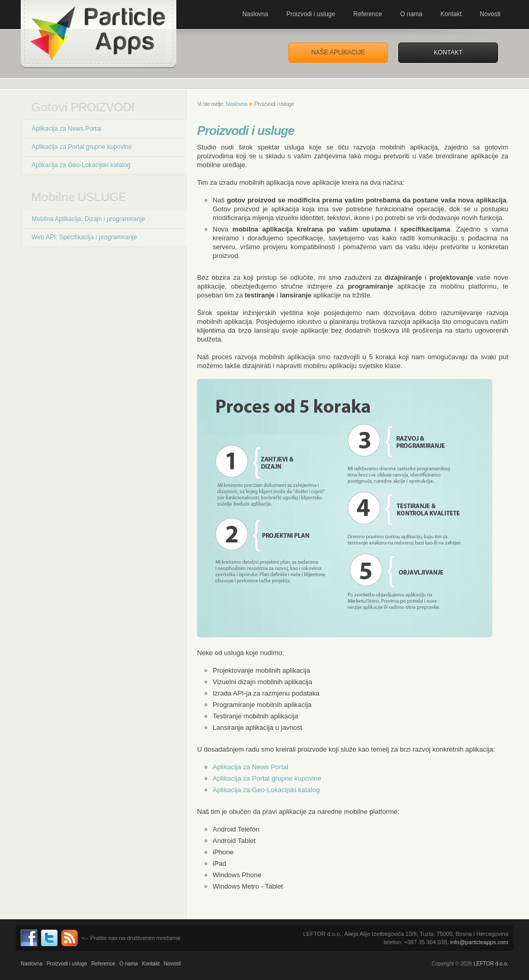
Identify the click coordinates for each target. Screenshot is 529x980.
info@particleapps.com (479, 942)
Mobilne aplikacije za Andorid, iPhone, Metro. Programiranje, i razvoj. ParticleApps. (99, 34)
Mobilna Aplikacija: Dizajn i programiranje (88, 219)
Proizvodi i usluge (311, 14)
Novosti (490, 14)
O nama (412, 14)
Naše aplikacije (338, 52)
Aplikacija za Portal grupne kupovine (82, 147)
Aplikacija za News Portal (67, 129)
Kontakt (451, 14)
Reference (367, 14)
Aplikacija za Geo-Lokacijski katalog (81, 165)
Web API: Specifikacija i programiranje (84, 237)
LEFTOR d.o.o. (491, 964)
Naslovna (255, 14)
